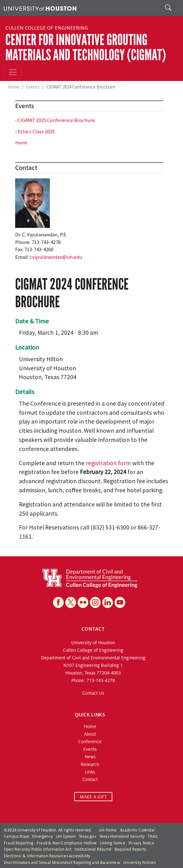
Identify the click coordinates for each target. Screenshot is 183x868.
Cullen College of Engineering (47, 28)
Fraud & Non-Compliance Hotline (67, 843)
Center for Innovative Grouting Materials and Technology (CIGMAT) (86, 47)
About (90, 734)
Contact (90, 779)
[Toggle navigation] (13, 72)
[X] (71, 602)
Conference (90, 742)
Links (90, 772)
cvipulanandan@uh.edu (56, 257)
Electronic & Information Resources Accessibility (47, 856)
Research (90, 764)
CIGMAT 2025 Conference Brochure (56, 120)
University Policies (139, 863)
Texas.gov (88, 836)
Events (33, 87)
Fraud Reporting (19, 843)
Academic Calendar (138, 830)
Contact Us (93, 693)
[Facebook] (58, 602)
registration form (108, 463)
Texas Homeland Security (122, 836)
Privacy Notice (141, 843)
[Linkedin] (108, 602)
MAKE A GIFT (93, 797)
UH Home (108, 830)
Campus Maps (16, 836)
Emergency (42, 836)
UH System (66, 836)
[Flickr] (83, 602)
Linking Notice (112, 843)
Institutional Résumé (93, 849)
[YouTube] (120, 602)
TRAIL (153, 836)
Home (13, 87)
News (90, 757)
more (21, 142)
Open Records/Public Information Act (38, 849)
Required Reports (130, 849)
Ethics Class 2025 (36, 131)
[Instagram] (95, 602)
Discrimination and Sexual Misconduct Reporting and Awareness (62, 863)
